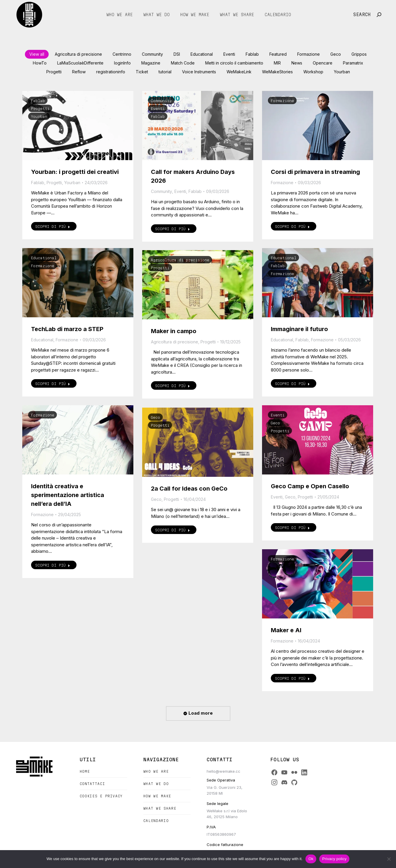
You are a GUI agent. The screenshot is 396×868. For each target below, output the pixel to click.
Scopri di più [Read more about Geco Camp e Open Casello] (292, 528)
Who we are (156, 771)
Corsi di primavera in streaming (315, 172)
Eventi (158, 108)
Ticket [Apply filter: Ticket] (142, 72)
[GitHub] (294, 782)
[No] (389, 859)
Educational (44, 258)
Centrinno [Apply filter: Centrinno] (122, 54)
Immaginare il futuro (299, 329)
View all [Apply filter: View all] (37, 54)
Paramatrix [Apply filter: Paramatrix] (353, 63)
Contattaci (92, 784)
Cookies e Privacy (101, 796)
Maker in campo (174, 331)
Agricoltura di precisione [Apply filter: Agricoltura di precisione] (78, 54)
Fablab (38, 101)
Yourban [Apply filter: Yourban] (342, 72)
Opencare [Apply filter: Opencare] (323, 63)
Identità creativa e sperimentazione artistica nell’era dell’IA (68, 495)
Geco (275, 423)
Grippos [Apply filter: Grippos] (359, 54)
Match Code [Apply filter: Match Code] (183, 63)
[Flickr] (294, 772)
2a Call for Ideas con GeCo (189, 489)
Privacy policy (334, 859)
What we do (156, 784)
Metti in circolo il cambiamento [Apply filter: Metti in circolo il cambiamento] (234, 63)
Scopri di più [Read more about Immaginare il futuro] (292, 384)
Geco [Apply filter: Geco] (336, 54)
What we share (160, 808)
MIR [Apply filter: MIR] (277, 63)
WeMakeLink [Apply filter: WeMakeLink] (239, 72)
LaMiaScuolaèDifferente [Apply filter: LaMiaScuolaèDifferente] (80, 63)
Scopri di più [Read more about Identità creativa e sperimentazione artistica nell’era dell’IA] (53, 565)
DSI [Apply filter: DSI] (177, 54)
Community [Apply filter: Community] (152, 54)
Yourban (39, 116)
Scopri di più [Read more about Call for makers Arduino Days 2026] (172, 229)
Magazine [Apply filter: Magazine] (151, 63)
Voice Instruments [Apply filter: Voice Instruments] (199, 72)
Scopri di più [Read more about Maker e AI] (292, 678)
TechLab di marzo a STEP (67, 329)
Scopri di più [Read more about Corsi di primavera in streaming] (292, 226)
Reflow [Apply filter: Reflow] (79, 72)
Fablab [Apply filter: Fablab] (252, 54)
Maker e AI (286, 630)
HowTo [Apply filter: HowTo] (40, 63)
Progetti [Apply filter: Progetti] (54, 72)
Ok (311, 859)
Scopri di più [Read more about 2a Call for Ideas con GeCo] (172, 530)
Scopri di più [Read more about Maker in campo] (172, 386)
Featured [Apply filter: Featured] (278, 54)
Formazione (282, 101)
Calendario (156, 821)
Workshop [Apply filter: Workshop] (313, 72)
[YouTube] (284, 772)
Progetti (40, 108)
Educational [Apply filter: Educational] (202, 54)
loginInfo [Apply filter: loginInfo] (122, 63)
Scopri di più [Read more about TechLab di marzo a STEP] (53, 384)
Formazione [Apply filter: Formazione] (309, 54)
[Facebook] (274, 772)
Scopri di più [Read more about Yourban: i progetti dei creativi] (53, 226)
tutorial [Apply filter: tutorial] (165, 72)
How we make (157, 796)
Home (85, 771)
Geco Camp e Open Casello (310, 486)
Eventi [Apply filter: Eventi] (229, 54)
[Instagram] (274, 782)
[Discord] (284, 782)
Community (161, 101)
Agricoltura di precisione (180, 260)
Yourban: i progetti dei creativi (75, 172)
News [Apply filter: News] (297, 63)
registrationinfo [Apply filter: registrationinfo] (111, 72)
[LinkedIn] (304, 772)
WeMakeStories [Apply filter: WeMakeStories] (277, 72)
